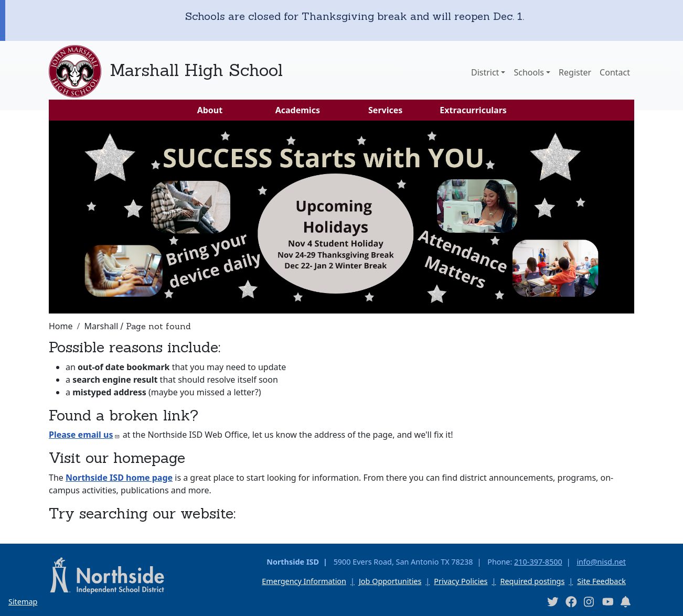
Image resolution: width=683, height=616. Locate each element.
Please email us (84, 435)
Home (61, 326)
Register (575, 72)
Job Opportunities (390, 581)
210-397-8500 (538, 562)
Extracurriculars (473, 110)
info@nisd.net (601, 562)
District (485, 72)
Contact (615, 72)
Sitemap (23, 602)
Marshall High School (196, 70)
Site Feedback (601, 581)
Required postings (532, 581)
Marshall (101, 326)
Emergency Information (304, 581)
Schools (529, 72)
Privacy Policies (461, 581)
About (210, 110)
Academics (298, 110)
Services (385, 110)
